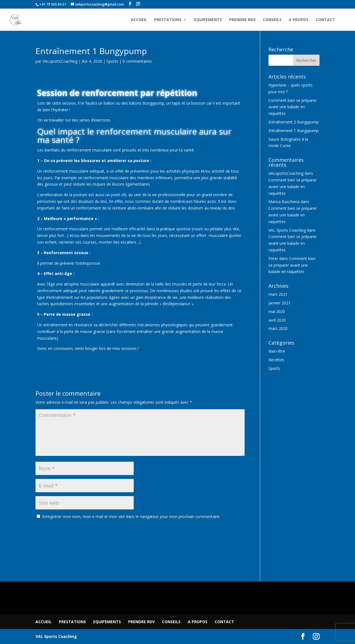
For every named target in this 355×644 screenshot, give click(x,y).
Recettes (276, 360)
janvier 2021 (279, 303)
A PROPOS (299, 20)
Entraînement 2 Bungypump (294, 122)
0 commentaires (137, 61)
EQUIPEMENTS (208, 20)
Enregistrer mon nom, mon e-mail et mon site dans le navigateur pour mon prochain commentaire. (131, 517)
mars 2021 (278, 294)
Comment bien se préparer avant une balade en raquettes (293, 107)
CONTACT (325, 20)
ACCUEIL (139, 20)
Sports (112, 61)
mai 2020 (277, 311)
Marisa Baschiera (284, 202)
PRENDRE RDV (242, 20)
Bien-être (277, 351)
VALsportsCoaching (60, 61)
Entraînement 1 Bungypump (294, 131)
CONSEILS (272, 20)
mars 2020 (278, 328)
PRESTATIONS (168, 20)
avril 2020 (277, 320)
